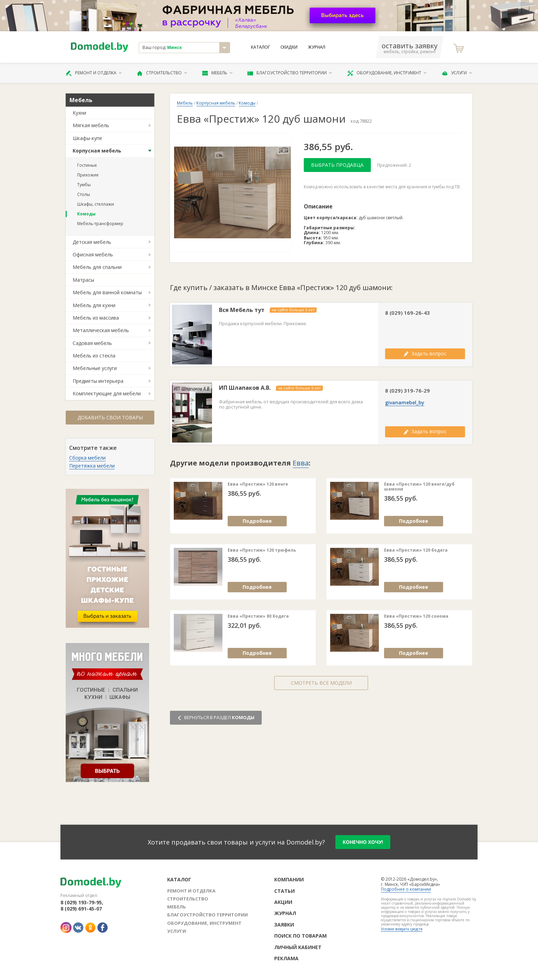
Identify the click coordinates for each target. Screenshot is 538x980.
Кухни (79, 113)
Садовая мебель (92, 343)
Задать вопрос (425, 353)
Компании (289, 879)
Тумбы (84, 185)
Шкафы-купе (87, 138)
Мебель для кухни (94, 305)
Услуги (457, 73)
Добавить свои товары (110, 417)
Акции (283, 902)
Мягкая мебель (91, 125)
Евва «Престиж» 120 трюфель (262, 550)
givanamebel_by (405, 403)
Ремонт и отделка (94, 73)
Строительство (162, 73)
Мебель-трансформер (100, 224)
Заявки (284, 925)
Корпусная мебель (97, 151)
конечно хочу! (363, 842)
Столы (84, 194)
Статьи (284, 891)
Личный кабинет (298, 947)
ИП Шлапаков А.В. (245, 388)
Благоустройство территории (290, 73)
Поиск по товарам (300, 936)
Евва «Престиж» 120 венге (258, 484)
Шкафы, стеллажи (96, 204)
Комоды (86, 214)
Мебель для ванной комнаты (107, 292)
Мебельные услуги (95, 368)
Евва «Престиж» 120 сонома (416, 616)
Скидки (289, 47)
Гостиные (87, 165)
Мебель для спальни (97, 267)
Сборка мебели (87, 458)
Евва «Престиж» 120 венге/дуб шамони (419, 487)
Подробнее (257, 521)
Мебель (218, 73)
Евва (301, 463)
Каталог (260, 47)
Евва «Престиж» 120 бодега (416, 550)
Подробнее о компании (406, 889)
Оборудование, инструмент (387, 73)
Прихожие (88, 175)
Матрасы (83, 280)
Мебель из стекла (94, 356)
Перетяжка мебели (92, 466)
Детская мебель (92, 242)
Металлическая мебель (101, 330)
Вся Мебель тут (242, 310)
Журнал (317, 47)
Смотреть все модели (321, 683)
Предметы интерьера (98, 381)
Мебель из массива (96, 318)
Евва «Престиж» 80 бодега (258, 616)
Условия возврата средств (402, 929)
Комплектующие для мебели (107, 393)
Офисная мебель (93, 254)
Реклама (286, 958)
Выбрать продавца (337, 165)
